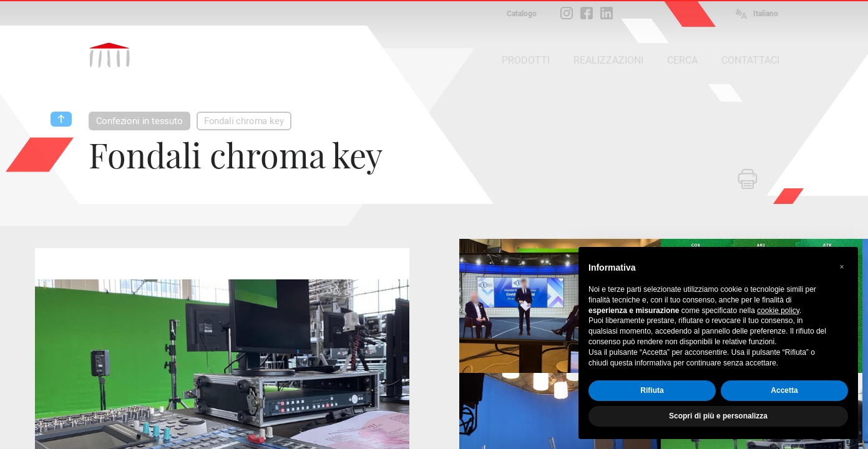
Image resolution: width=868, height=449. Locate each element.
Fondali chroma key (244, 121)
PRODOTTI (526, 60)
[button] (842, 267)
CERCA (682, 60)
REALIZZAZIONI (608, 60)
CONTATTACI (750, 60)
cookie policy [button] (778, 311)
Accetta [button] (784, 390)
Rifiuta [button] (652, 390)
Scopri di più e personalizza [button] (718, 416)
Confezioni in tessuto (139, 121)
